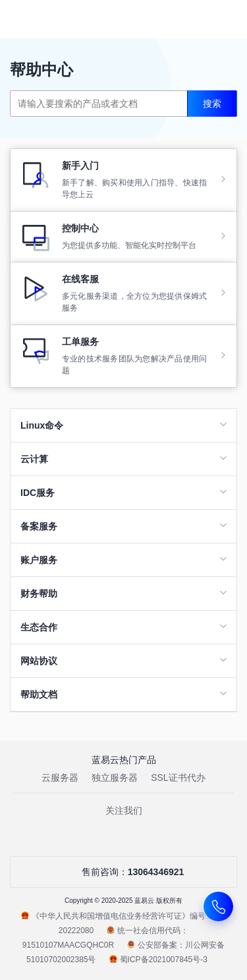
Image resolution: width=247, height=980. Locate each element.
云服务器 (60, 778)
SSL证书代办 (178, 778)
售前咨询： (124, 872)
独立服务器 (115, 778)
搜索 (212, 104)
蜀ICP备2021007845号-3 (158, 960)
